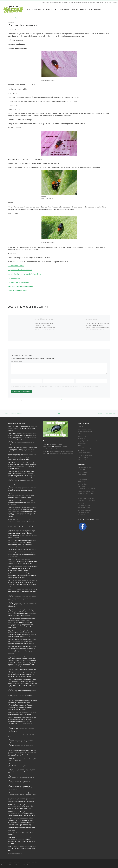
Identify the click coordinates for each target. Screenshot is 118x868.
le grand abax (91, 319)
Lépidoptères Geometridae (17, 642)
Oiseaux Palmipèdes (84, 508)
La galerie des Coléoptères (22, 567)
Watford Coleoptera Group (17, 290)
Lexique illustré (82, 444)
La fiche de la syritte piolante (22, 745)
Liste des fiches (82, 451)
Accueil (10, 18)
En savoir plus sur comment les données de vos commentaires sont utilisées (62, 400)
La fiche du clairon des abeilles (22, 764)
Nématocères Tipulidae (14, 510)
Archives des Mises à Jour (85, 432)
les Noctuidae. (26, 616)
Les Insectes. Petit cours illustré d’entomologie (24, 274)
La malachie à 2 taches (56, 444)
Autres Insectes (83, 473)
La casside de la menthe (44, 319)
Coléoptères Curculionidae (29, 536)
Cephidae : (27, 451)
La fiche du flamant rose (21, 759)
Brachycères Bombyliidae (15, 512)
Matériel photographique (85, 453)
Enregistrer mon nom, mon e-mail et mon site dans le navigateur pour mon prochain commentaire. (56, 387)
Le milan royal (53, 449)
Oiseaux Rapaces (83, 513)
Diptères (81, 477)
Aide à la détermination (84, 429)
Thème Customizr (28, 865)
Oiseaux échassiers (84, 506)
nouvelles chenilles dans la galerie (27, 434)
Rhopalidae (27, 661)
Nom (13, 378)
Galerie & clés (82, 439)
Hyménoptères (83, 484)
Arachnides (82, 470)
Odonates (81, 503)
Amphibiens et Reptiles (85, 468)
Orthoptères (82, 515)
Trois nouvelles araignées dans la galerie (26, 581)
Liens (79, 446)
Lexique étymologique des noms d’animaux (90, 441)
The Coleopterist (14, 278)
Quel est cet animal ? (14, 862)
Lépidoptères (82, 487)
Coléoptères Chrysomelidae (18, 532)
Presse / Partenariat (83, 458)
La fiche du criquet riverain (21, 696)
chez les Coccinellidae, (30, 553)
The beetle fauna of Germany (18, 282)
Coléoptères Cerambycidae (26, 489)
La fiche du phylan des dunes (23, 442)
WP (10, 865)
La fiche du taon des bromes (22, 740)
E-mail (47, 378)
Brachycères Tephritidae (19, 513)
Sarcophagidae (30, 635)
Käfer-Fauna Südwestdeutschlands (21, 286)
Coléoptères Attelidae (27, 474)
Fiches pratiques (83, 480)
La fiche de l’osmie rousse (21, 793)
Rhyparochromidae (23, 663)
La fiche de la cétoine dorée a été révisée (25, 713)
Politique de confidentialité (85, 455)
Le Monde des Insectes (16, 266)
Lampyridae (11, 654)
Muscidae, (30, 633)
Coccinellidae (13, 652)
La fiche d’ (22, 847)
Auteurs (80, 434)
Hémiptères (81, 482)
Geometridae (18, 664)
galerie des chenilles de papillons (20, 467)
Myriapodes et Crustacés (86, 501)
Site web (80, 378)
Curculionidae (12, 650)
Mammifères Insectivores (86, 494)
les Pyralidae (33, 614)
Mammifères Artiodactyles (87, 489)
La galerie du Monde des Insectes (20, 270)
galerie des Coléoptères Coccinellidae (19, 496)
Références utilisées (83, 460)
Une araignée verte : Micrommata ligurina (61, 452)
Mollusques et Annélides (86, 499)
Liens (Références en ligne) (85, 448)
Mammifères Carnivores (86, 492)
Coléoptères (17, 18)
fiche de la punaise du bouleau (24, 776)
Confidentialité (82, 436)
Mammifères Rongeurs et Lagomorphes (91, 496)
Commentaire (17, 362)
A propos (80, 427)
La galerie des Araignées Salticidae (24, 819)
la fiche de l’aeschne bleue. (26, 783)
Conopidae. (27, 637)
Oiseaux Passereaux (84, 510)
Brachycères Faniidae (24, 515)
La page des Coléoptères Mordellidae (25, 590)
